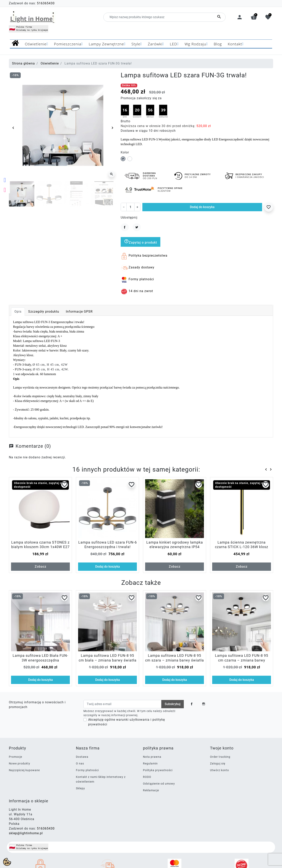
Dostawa (82, 757)
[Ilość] (130, 207)
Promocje (15, 757)
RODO (147, 777)
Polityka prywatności (158, 770)
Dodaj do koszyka (202, 207)
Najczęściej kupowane (24, 770)
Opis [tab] (18, 312)
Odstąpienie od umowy (159, 784)
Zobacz (41, 567)
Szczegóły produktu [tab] (44, 312)
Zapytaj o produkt (141, 242)
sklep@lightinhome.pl (26, 833)
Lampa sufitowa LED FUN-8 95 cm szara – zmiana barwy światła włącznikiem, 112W (175, 660)
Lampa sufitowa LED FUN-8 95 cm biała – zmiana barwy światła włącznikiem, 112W (108, 660)
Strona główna (23, 63)
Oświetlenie (50, 63)
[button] (254, 17)
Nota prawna (152, 757)
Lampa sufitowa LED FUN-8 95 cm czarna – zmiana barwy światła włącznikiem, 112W (242, 660)
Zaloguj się (218, 763)
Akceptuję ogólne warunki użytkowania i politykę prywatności (127, 722)
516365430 (46, 3)
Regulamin (150, 763)
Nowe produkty (20, 763)
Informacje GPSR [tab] (79, 312)
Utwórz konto (219, 770)
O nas (80, 763)
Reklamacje (151, 790)
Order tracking (220, 757)
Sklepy (80, 788)
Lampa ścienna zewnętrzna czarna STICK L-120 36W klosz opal (242, 547)
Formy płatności (87, 770)
